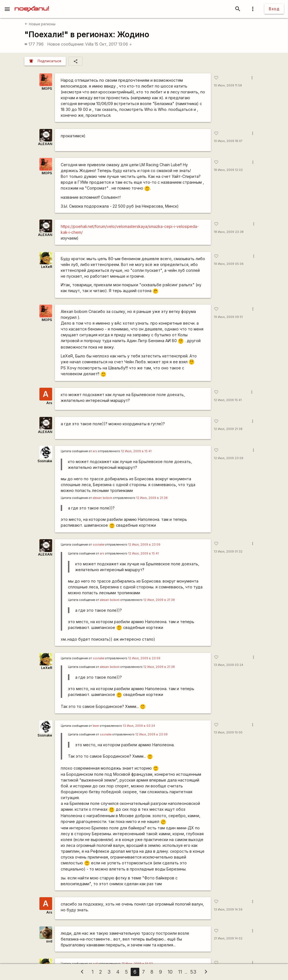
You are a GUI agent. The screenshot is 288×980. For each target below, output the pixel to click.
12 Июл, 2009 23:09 (229, 458)
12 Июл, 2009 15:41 (228, 400)
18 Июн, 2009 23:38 (229, 232)
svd (49, 941)
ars (95, 451)
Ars (49, 403)
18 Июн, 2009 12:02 (228, 170)
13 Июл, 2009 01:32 (228, 552)
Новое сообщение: (66, 44)
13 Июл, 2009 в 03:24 (139, 726)
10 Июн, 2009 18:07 (228, 141)
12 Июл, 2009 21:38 (228, 429)
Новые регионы (40, 24)
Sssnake (45, 461)
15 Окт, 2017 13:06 (113, 44)
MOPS (47, 89)
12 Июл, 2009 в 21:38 (152, 498)
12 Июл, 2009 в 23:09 (144, 545)
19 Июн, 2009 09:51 (228, 317)
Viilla (89, 44)
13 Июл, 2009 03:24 (229, 665)
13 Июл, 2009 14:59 (228, 910)
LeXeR (47, 267)
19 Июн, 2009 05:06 (229, 264)
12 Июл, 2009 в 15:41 (136, 451)
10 (170, 972)
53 (193, 972)
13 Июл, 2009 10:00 (228, 732)
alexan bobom (103, 498)
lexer (96, 726)
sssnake (98, 545)
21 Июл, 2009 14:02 (228, 938)
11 (180, 972)
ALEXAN (45, 144)
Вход (274, 9)
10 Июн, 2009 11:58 (228, 85)
